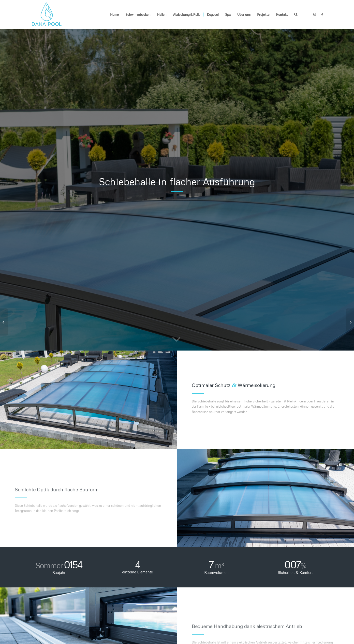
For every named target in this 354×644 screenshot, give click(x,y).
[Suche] (296, 15)
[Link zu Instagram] (315, 14)
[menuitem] (114, 15)
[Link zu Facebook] (322, 14)
